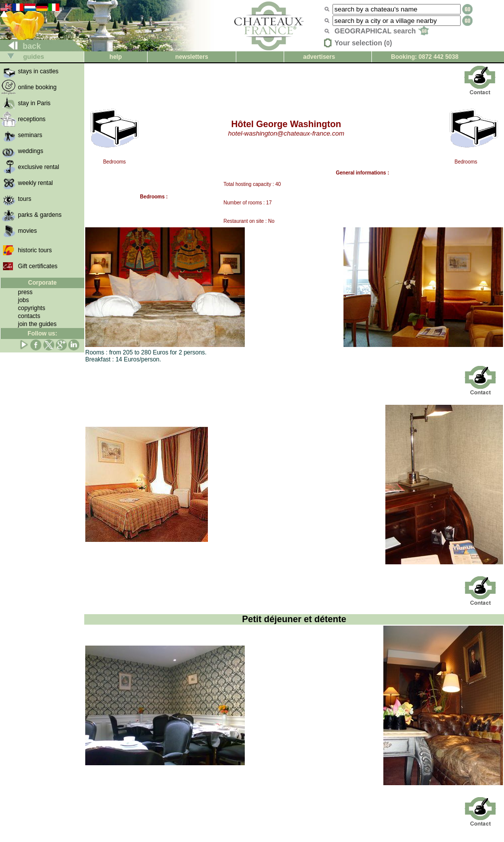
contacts (29, 316)
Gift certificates (38, 266)
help (116, 57)
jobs (23, 300)
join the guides (37, 324)
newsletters (192, 57)
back (21, 46)
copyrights (32, 308)
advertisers (319, 57)
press (25, 292)
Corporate (42, 283)
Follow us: (42, 334)
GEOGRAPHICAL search (382, 31)
